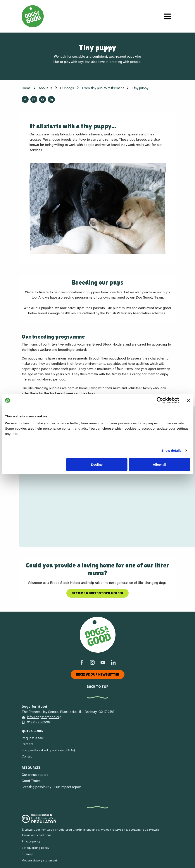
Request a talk (33, 738)
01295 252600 (36, 722)
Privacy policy (31, 841)
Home (26, 88)
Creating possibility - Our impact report (52, 787)
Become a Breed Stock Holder (97, 593)
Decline (97, 464)
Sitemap (27, 854)
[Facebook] (82, 662)
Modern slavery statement (39, 860)
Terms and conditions (36, 835)
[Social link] (103, 662)
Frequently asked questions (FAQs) (48, 750)
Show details (172, 450)
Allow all (160, 464)
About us (45, 88)
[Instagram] (92, 662)
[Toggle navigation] (167, 16)
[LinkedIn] (113, 662)
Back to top (97, 687)
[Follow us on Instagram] (34, 99)
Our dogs (67, 88)
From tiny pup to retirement (103, 88)
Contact (28, 756)
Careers (28, 744)
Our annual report (35, 775)
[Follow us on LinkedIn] (51, 99)
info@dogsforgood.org (41, 717)
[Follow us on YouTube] (43, 99)
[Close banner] (188, 400)
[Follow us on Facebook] (25, 99)
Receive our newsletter (98, 674)
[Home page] (33, 16)
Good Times (31, 781)
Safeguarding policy (35, 848)
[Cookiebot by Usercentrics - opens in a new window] (160, 400)
